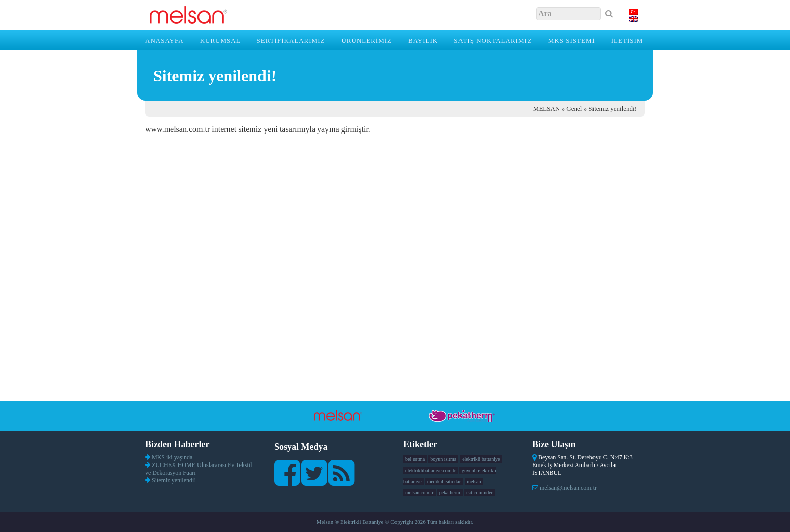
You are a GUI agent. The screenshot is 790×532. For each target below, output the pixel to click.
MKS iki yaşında (172, 457)
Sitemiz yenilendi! (174, 480)
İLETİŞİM (627, 41)
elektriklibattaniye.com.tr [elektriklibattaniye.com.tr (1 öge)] (431, 470)
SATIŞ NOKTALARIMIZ (493, 41)
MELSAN (546, 109)
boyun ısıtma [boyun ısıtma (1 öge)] (443, 459)
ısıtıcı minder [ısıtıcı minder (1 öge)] (479, 492)
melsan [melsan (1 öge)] (474, 481)
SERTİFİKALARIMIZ (291, 41)
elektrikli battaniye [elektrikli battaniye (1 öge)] (481, 459)
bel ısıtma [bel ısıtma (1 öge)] (415, 459)
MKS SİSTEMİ (572, 41)
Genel (574, 109)
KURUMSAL (220, 41)
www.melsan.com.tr (177, 129)
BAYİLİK (423, 41)
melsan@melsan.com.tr (568, 488)
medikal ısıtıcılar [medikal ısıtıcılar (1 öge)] (444, 481)
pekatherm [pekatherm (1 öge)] (450, 492)
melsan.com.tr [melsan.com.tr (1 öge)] (419, 492)
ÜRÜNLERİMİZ (367, 41)
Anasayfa (164, 41)
